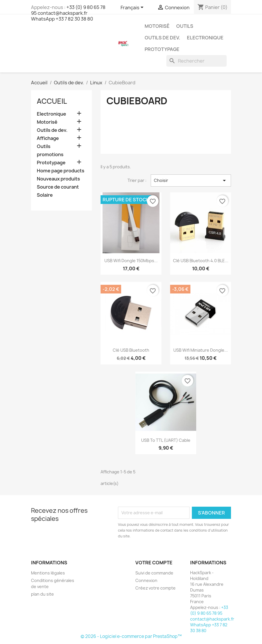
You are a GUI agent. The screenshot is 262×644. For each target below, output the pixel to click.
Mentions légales (48, 573)
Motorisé (157, 26)
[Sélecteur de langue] (133, 8)
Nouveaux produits (58, 179)
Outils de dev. (162, 38)
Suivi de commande (154, 573)
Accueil (52, 101)
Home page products (61, 171)
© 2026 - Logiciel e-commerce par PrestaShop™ (131, 636)
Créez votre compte (155, 588)
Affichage (48, 138)
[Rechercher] (196, 61)
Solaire (45, 195)
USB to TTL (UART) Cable (166, 440)
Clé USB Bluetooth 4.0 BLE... (201, 261)
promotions (50, 155)
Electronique (205, 38)
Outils (185, 26)
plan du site (42, 594)
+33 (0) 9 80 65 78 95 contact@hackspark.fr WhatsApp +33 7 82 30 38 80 (68, 13)
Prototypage (162, 49)
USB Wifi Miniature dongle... (201, 350)
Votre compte (154, 563)
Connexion (146, 580)
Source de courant (58, 187)
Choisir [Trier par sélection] (191, 180)
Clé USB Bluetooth (131, 350)
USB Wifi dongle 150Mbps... (131, 261)
